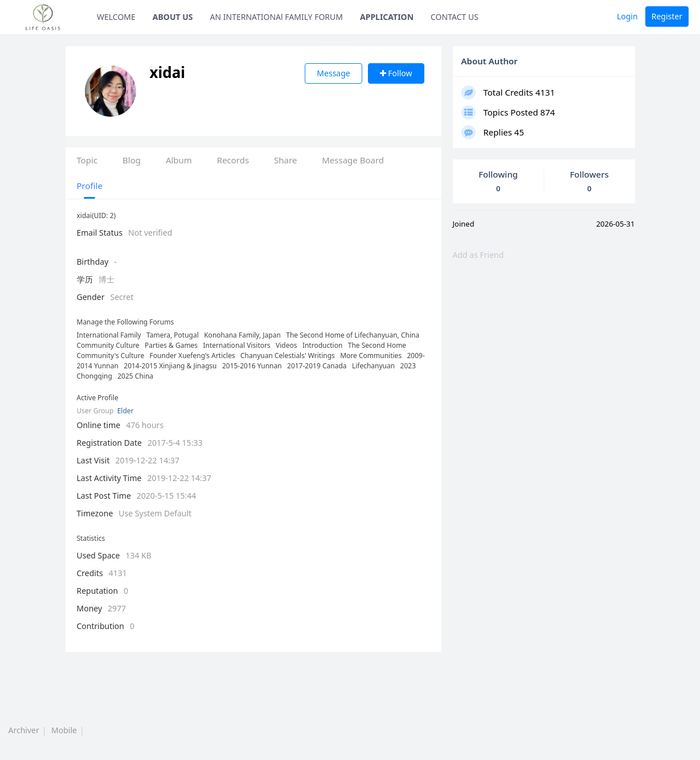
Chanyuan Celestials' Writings (288, 356)
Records (233, 160)
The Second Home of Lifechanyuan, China (353, 335)
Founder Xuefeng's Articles (193, 356)
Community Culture (108, 345)
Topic (87, 160)
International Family (109, 335)
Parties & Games (171, 345)
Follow (396, 73)
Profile (90, 186)
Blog (132, 160)
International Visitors (237, 345)
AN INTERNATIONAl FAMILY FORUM (277, 17)
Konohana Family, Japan (242, 335)
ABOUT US (173, 17)
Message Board (353, 160)
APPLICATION (387, 17)
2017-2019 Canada (317, 366)
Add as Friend (478, 255)
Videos (286, 345)
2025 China (135, 376)
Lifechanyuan (373, 366)
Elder (126, 411)
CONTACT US (455, 17)
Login (627, 16)
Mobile (64, 730)
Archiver (24, 730)
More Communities (371, 356)
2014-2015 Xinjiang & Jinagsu (170, 366)
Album (179, 160)
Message (333, 73)
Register (667, 16)
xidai (178, 72)
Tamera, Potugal (173, 335)
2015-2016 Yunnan (252, 366)
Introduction (322, 345)
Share (285, 160)
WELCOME (116, 17)
